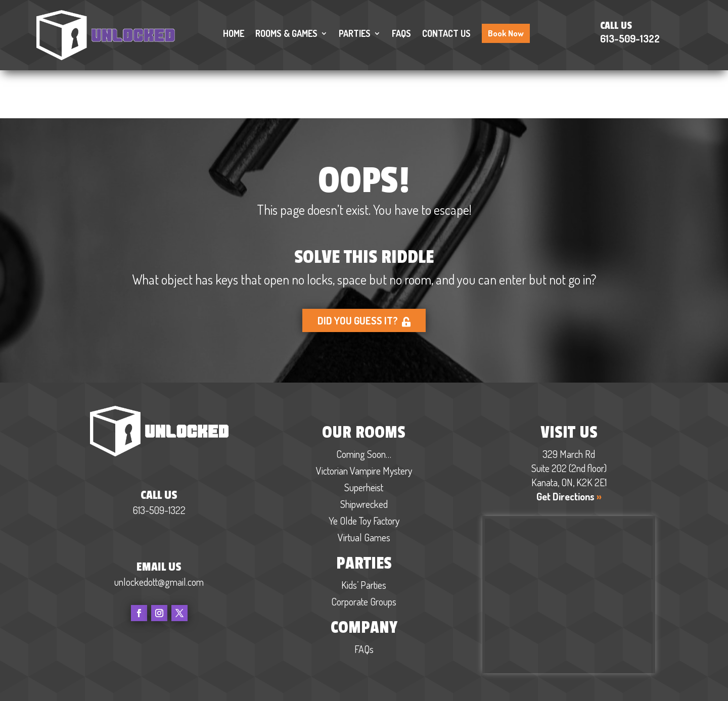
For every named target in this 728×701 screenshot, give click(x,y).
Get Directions (569, 449)
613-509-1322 (630, 38)
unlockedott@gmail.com (159, 534)
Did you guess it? (364, 273)
